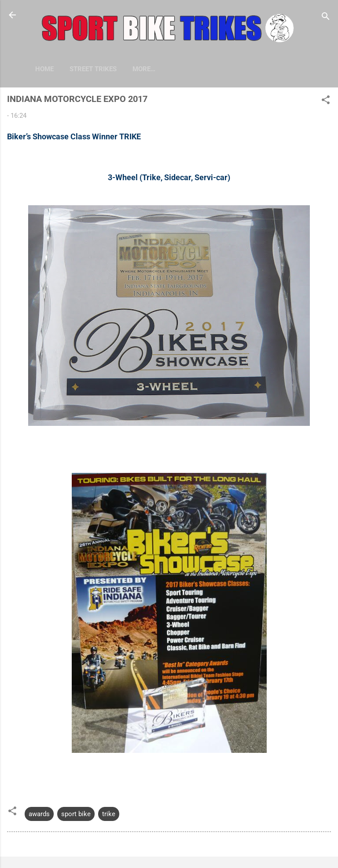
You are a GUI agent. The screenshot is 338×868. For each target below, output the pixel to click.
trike (109, 814)
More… (188, 69)
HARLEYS (147, 69)
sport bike (76, 814)
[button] (326, 101)
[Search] (326, 18)
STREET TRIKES (93, 69)
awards (39, 814)
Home (44, 69)
